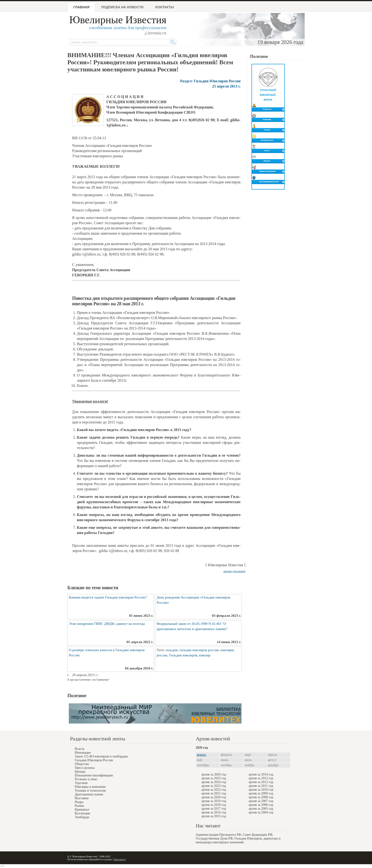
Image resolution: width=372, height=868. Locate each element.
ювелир (205, 655)
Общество (82, 764)
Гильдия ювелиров (183, 655)
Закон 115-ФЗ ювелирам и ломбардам (101, 756)
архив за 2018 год (214, 805)
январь (201, 755)
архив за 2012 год (261, 782)
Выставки (82, 798)
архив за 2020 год (214, 797)
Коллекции (82, 813)
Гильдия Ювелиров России (94, 760)
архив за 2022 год (214, 790)
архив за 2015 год (214, 816)
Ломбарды (82, 817)
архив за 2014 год (261, 774)
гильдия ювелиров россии (199, 650)
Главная (81, 7)
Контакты (165, 7)
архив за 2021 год (214, 793)
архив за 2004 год (261, 812)
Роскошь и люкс (86, 779)
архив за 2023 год (214, 786)
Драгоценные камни (89, 794)
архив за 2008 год (261, 797)
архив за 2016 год (214, 812)
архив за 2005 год (261, 809)
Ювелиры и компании (90, 787)
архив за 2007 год (261, 801)
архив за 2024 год (214, 782)
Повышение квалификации (94, 775)
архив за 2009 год (261, 793)
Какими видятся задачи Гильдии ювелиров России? (108, 597)
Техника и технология (90, 791)
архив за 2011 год (261, 786)
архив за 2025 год (214, 778)
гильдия (171, 650)
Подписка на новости (122, 7)
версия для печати (234, 571)
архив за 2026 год (214, 774)
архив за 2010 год (261, 790)
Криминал (82, 810)
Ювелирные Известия (118, 20)
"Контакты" (120, 859)
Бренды (80, 772)
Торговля (81, 783)
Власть (80, 749)
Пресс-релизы (85, 768)
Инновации (83, 753)
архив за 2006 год (261, 805)
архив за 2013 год (261, 778)
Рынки (79, 806)
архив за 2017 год (214, 809)
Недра (79, 802)
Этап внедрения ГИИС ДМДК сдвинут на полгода (107, 624)
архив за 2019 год (214, 801)
